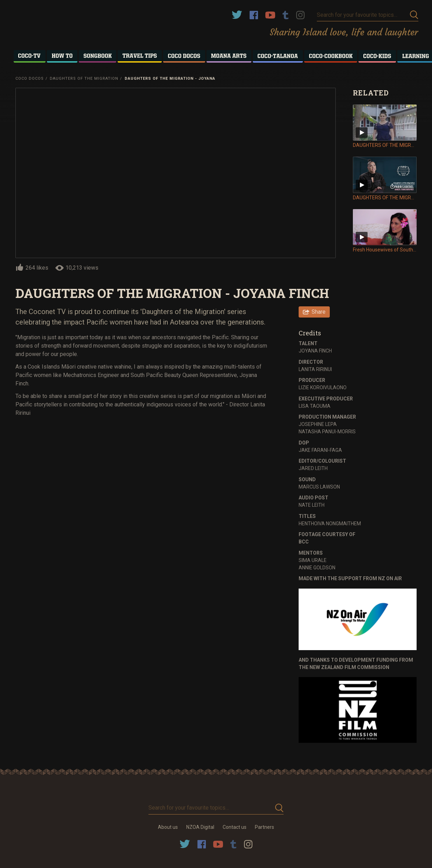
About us (168, 827)
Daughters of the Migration (84, 79)
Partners (264, 827)
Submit (414, 15)
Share (319, 312)
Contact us (235, 827)
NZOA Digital (200, 827)
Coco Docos (30, 79)
